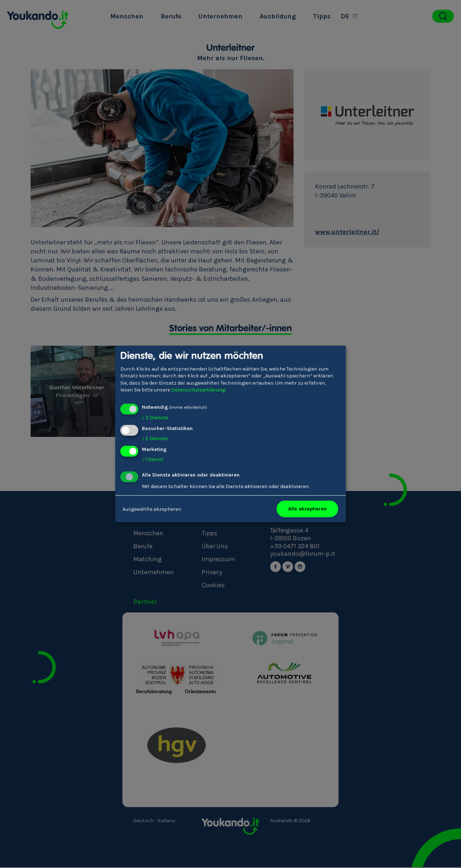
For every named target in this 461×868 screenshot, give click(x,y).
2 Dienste (155, 439)
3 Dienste (155, 418)
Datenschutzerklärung (198, 390)
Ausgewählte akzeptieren (152, 509)
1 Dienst (153, 459)
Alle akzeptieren (307, 509)
